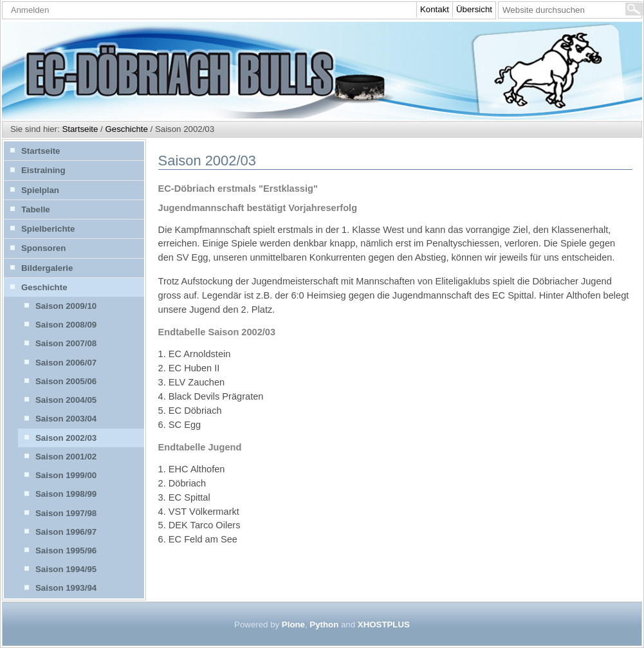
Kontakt (435, 9)
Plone (293, 625)
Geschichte (126, 129)
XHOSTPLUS (384, 625)
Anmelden (30, 10)
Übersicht (474, 9)
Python (324, 625)
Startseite (80, 129)
